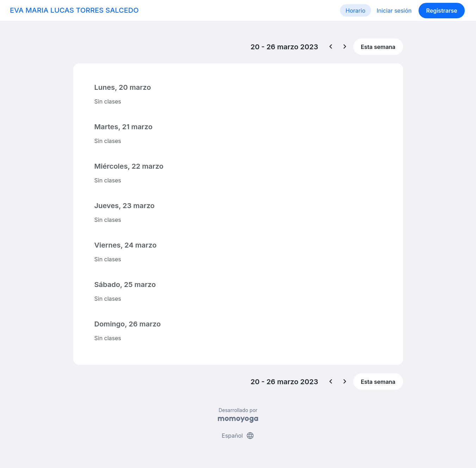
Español (238, 436)
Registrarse (441, 11)
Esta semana (378, 47)
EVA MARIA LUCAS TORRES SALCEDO (74, 10)
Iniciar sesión (394, 11)
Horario (356, 11)
